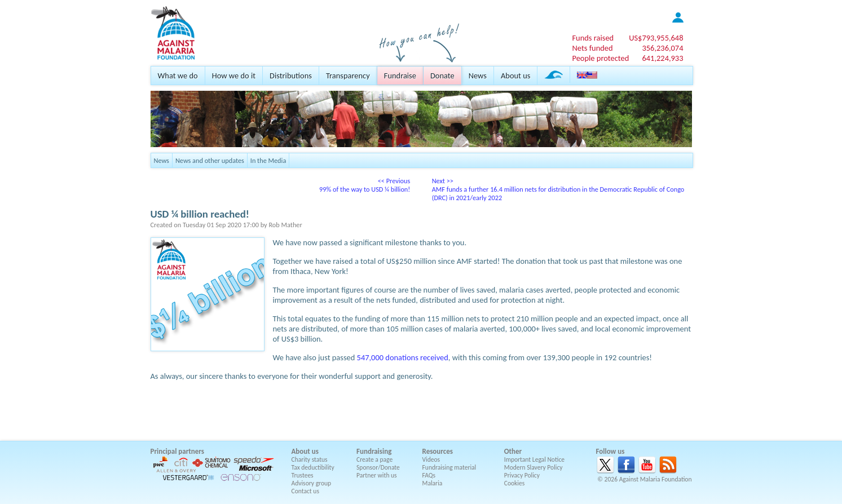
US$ (656, 38)
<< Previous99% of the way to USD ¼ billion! (365, 185)
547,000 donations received (403, 357)
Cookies (515, 483)
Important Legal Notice (534, 459)
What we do (178, 76)
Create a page (374, 459)
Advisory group (312, 483)
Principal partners (177, 451)
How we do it (234, 76)
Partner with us (377, 475)
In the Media (268, 160)
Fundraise (400, 76)
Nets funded (592, 48)
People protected (600, 58)
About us (515, 76)
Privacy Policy (522, 475)
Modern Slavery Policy (534, 467)
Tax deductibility (313, 467)
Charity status (310, 459)
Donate (442, 76)
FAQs (429, 475)
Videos (431, 459)
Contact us (305, 491)
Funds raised (593, 38)
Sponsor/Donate (378, 467)
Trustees (303, 475)
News (478, 76)
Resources (438, 451)
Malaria (433, 483)
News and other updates (210, 160)
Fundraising (374, 451)
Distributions (291, 76)
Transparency (348, 76)
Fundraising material (449, 467)
